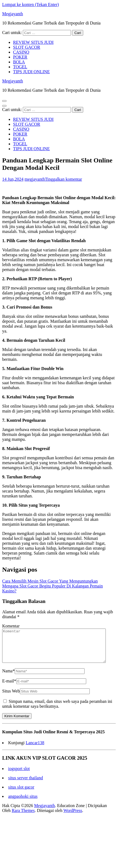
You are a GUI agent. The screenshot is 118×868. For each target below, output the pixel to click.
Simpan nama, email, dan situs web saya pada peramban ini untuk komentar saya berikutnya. (57, 710)
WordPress (73, 817)
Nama (8, 677)
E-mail (9, 687)
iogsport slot (19, 775)
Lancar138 (35, 749)
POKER (20, 57)
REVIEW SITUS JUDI (33, 42)
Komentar (11, 626)
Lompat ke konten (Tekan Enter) (31, 4)
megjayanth (35, 179)
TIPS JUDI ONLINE (31, 72)
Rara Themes (23, 817)
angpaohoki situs (23, 803)
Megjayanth (13, 14)
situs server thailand (26, 784)
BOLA (19, 62)
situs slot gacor (21, 794)
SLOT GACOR (27, 47)
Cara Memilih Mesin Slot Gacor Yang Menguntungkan (50, 581)
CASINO (21, 52)
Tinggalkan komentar (63, 179)
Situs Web (11, 698)
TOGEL (20, 67)
